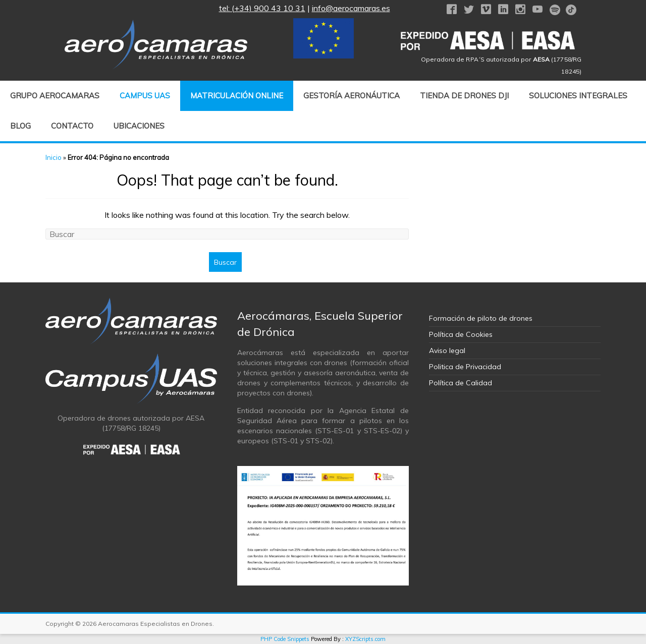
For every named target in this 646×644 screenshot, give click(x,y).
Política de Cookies (461, 334)
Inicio (53, 157)
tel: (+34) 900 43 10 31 (262, 8)
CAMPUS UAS (145, 96)
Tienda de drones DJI (464, 96)
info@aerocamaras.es (351, 8)
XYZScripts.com (365, 639)
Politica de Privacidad (465, 367)
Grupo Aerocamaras (55, 96)
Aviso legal (447, 350)
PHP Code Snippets (285, 639)
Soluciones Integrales (578, 96)
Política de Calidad (461, 383)
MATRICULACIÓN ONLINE (237, 96)
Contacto (72, 126)
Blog (20, 126)
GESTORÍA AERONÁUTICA (352, 96)
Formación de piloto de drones (481, 318)
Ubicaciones (139, 126)
